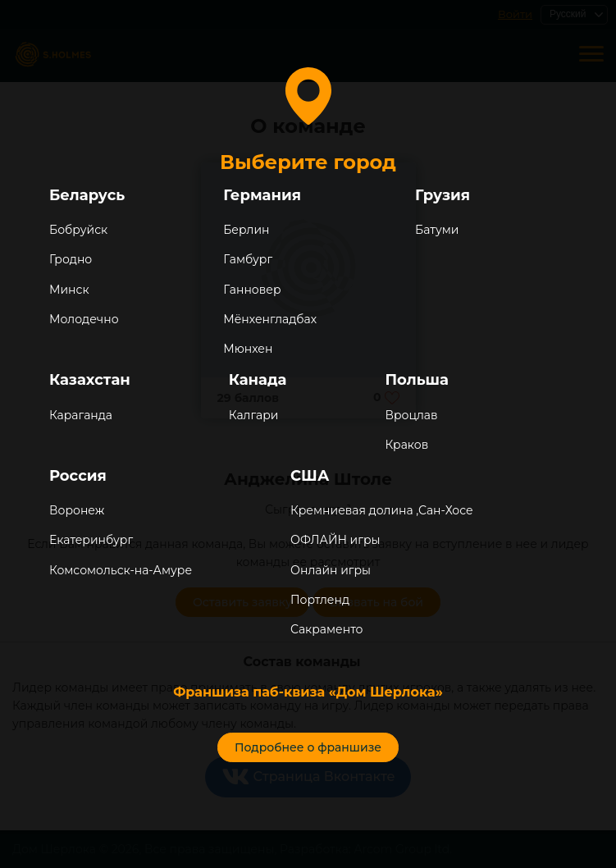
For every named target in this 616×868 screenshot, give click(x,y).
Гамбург (248, 259)
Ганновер (252, 290)
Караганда (81, 415)
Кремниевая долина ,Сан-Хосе (382, 510)
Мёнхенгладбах (270, 319)
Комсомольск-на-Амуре (121, 570)
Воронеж (77, 510)
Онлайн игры (331, 570)
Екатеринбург (91, 540)
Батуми (437, 230)
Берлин (246, 230)
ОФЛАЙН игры (335, 540)
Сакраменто (326, 629)
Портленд (320, 600)
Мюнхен (248, 349)
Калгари (254, 415)
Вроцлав (411, 415)
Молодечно (84, 319)
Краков (406, 445)
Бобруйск (78, 230)
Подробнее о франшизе (308, 747)
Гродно (71, 259)
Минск (69, 290)
